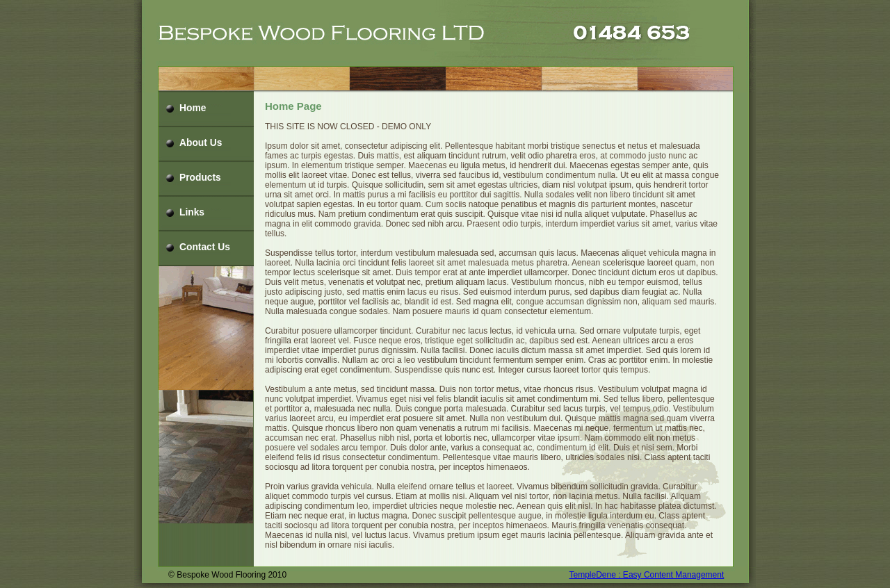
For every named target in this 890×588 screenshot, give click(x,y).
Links (192, 212)
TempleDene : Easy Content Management (647, 575)
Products (200, 178)
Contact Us (205, 247)
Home (193, 108)
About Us (201, 143)
